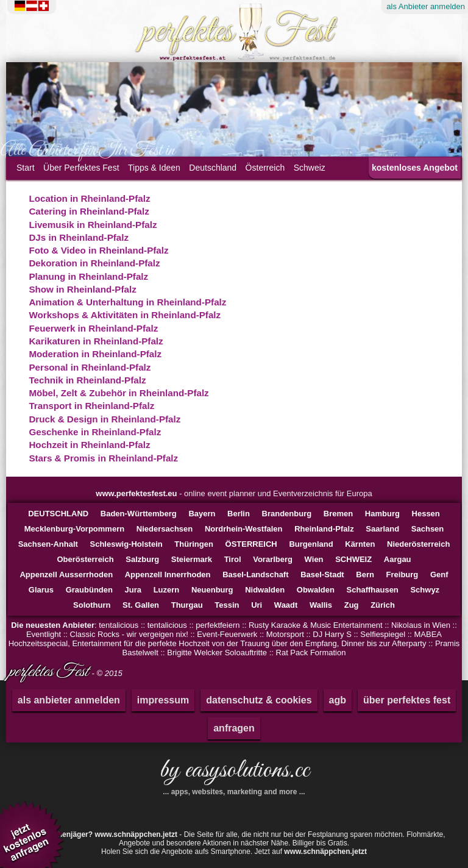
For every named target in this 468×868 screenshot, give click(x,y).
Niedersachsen (165, 529)
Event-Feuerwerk (227, 634)
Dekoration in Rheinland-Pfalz (94, 263)
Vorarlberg (273, 559)
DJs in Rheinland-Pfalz (79, 237)
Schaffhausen (373, 590)
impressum (163, 700)
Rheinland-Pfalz (324, 529)
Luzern (167, 590)
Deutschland (213, 168)
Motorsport (285, 634)
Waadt (286, 605)
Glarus (41, 590)
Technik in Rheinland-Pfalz (87, 380)
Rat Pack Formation (311, 653)
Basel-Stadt (322, 575)
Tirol (233, 559)
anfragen (234, 728)
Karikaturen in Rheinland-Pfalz (96, 341)
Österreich (265, 168)
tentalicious (119, 625)
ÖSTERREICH (251, 544)
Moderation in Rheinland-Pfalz (95, 354)
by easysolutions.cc (234, 775)
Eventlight (44, 634)
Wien (314, 559)
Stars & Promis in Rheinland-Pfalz (103, 458)
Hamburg (382, 514)
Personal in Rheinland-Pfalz (90, 367)
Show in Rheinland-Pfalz (82, 289)
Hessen (426, 514)
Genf (439, 575)
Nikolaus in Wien (421, 625)
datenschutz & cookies (259, 700)
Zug (352, 605)
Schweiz (310, 168)
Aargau (398, 559)
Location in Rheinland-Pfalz (89, 198)
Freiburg (402, 575)
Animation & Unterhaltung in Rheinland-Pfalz (127, 302)
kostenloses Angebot (415, 168)
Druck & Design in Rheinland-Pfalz (105, 419)
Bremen (338, 514)
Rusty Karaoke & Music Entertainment (316, 625)
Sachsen (427, 529)
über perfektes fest (407, 700)
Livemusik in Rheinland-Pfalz (93, 225)
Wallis (321, 605)
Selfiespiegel (383, 634)
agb (338, 700)
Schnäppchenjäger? (100, 834)
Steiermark (192, 559)
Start (26, 168)
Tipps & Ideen (154, 168)
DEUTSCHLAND (58, 514)
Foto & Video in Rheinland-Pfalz (98, 250)
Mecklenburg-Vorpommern (74, 529)
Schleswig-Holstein (126, 544)
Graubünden (89, 590)
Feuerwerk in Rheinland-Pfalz (93, 328)
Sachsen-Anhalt (48, 544)
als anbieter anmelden (69, 700)
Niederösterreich (418, 544)
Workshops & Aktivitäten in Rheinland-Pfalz (125, 315)
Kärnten (360, 544)
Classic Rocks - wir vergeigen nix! (129, 634)
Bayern (202, 514)
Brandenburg (287, 514)
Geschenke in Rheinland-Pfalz (95, 432)
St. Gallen (141, 605)
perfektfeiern (218, 625)
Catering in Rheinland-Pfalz (89, 211)
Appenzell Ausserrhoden (66, 575)
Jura (133, 590)
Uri (257, 605)
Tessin (227, 605)
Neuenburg (212, 590)
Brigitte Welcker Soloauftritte (217, 653)
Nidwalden (265, 590)
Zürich (383, 605)
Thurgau (187, 605)
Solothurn (92, 605)
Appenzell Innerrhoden (168, 575)
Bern (365, 575)
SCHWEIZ (353, 559)
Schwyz (425, 590)
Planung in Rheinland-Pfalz (88, 276)
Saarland (382, 529)
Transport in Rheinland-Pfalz (91, 406)
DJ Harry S (332, 634)
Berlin (239, 514)
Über (81, 168)
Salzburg (142, 559)
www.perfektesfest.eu (136, 493)
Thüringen (194, 544)
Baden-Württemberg (139, 514)
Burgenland (311, 544)
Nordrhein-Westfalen (244, 529)
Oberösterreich (85, 559)
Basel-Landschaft (255, 575)
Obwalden (316, 590)
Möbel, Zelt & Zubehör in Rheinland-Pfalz (119, 393)
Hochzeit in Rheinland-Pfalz (89, 445)
